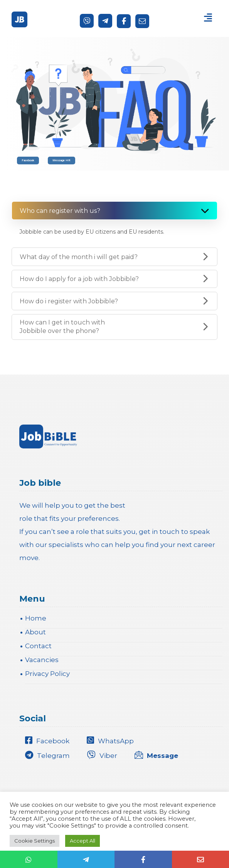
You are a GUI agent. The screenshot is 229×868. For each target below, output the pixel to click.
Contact (38, 646)
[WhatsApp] (112, 740)
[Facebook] (124, 21)
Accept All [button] (83, 841)
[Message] (158, 754)
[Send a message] (142, 21)
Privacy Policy (47, 674)
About (35, 632)
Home (36, 618)
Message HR (61, 160)
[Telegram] (105, 21)
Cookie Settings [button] (35, 841)
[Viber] (87, 21)
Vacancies (42, 660)
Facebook (28, 160)
